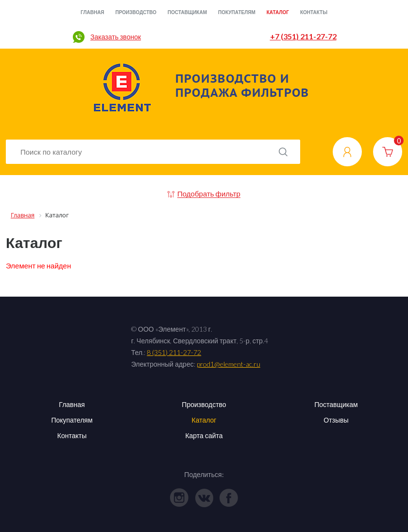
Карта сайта (204, 435)
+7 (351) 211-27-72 (303, 36)
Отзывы (336, 420)
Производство (136, 12)
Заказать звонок (116, 37)
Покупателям (237, 12)
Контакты (314, 12)
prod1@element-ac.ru (229, 364)
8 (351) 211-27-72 (174, 352)
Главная (93, 12)
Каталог (278, 12)
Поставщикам (187, 12)
